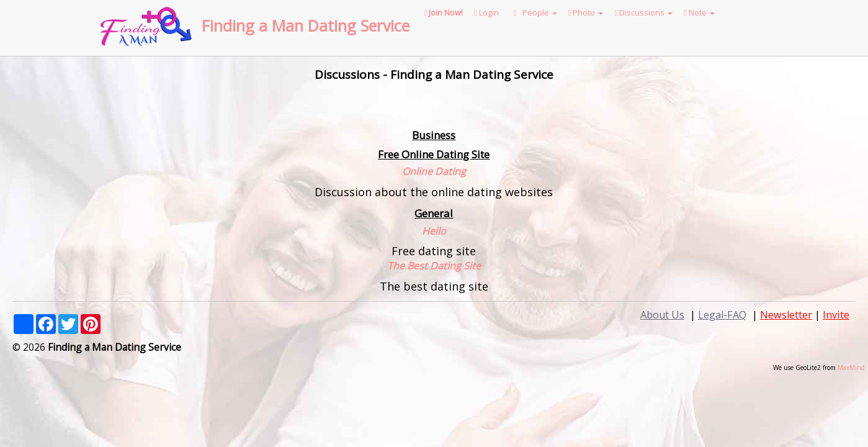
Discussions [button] (643, 12)
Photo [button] (586, 12)
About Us (662, 315)
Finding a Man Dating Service (306, 25)
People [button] (534, 12)
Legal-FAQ (722, 315)
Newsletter (786, 315)
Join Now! (444, 12)
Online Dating (434, 171)
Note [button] (699, 12)
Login (486, 12)
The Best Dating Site (434, 266)
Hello (434, 231)
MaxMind (851, 368)
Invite (836, 315)
